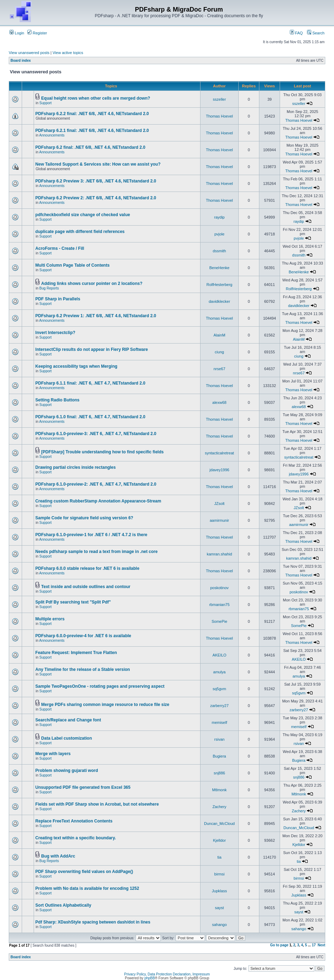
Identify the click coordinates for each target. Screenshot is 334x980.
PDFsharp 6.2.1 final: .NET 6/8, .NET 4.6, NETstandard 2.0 (92, 131)
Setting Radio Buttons (57, 400)
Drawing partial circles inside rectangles (76, 467)
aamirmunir (219, 520)
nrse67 (219, 369)
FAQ (296, 33)
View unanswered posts (29, 53)
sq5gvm (220, 689)
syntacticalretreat (219, 453)
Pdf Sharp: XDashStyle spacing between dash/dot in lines (93, 922)
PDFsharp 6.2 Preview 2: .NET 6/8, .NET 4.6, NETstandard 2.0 (96, 198)
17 (314, 945)
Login (17, 33)
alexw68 (219, 402)
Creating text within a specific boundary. (76, 838)
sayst (219, 908)
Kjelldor (220, 840)
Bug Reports (49, 288)
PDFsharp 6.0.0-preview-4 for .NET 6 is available (83, 636)
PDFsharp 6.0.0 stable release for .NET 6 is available (87, 568)
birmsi (219, 874)
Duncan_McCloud (219, 824)
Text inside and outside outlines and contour (86, 587)
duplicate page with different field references (80, 232)
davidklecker (219, 301)
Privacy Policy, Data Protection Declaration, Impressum (167, 974)
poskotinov (220, 588)
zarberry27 (220, 706)
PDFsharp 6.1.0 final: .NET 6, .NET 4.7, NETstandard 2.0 (90, 417)
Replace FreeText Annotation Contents (74, 821)
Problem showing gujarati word (67, 771)
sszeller (219, 99)
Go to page (279, 945)
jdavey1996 (219, 470)
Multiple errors (50, 619)
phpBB (150, 978)
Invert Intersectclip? (55, 333)
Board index (21, 61)
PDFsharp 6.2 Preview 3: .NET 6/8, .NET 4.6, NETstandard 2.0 (96, 181)
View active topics (68, 53)
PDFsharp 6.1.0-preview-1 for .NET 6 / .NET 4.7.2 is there (91, 535)
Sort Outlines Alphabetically (63, 905)
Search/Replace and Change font (68, 720)
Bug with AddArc (58, 856)
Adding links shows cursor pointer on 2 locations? (92, 284)
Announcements (52, 135)
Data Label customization (67, 738)
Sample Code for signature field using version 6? (84, 518)
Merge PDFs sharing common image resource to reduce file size (105, 705)
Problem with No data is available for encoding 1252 (87, 888)
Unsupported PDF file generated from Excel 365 (83, 787)
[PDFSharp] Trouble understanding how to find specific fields (103, 452)
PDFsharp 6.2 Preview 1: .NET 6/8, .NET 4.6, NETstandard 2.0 (96, 316)
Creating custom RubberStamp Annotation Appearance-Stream (98, 501)
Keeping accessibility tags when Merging (76, 366)
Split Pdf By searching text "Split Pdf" (73, 602)
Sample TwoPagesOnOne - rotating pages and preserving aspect (100, 686)
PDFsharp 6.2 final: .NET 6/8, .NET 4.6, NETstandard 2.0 (90, 147)
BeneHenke (219, 268)
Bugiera (219, 756)
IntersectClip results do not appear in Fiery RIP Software (92, 349)
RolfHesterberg (219, 285)
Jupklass (220, 891)
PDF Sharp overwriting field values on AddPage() (84, 872)
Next (321, 945)
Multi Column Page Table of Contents (73, 265)
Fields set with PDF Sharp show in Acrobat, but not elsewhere (97, 804)
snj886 (219, 773)
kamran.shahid (219, 554)
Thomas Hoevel (219, 116)
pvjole (220, 234)
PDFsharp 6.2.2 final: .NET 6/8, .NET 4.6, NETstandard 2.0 (92, 114)
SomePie (220, 621)
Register (37, 33)
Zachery (219, 807)
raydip (219, 217)
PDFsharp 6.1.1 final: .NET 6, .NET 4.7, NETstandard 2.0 (90, 383)
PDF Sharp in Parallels (58, 299)
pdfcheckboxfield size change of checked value (83, 215)
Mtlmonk (219, 790)
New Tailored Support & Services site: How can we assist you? (98, 164)
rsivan (219, 739)
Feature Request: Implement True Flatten (76, 653)
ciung (219, 352)
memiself (219, 722)
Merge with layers (53, 754)
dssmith (219, 251)
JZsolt (219, 504)
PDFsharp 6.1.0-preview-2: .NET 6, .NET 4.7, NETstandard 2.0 (96, 484)
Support (45, 103)
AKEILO (219, 655)
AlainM (219, 335)
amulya (219, 672)
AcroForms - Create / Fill (60, 248)
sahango (219, 925)
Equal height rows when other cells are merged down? (96, 98)
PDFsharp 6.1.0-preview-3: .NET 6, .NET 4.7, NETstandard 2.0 (96, 434)
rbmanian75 (219, 605)
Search (316, 33)
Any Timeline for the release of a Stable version (83, 669)
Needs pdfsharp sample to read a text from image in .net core (97, 552)
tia (219, 857)
